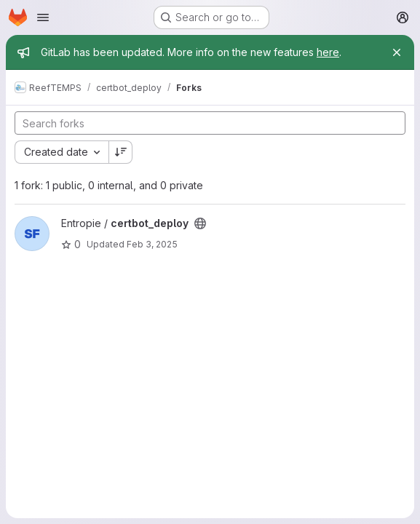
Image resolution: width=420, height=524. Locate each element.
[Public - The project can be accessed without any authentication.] (200, 223)
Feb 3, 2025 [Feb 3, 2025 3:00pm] (152, 244)
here (328, 52)
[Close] (397, 52)
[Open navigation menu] (43, 17)
